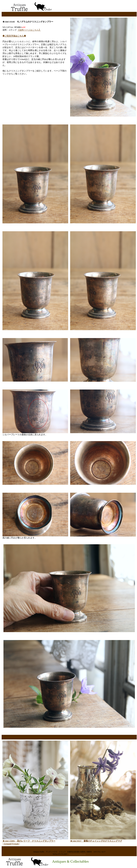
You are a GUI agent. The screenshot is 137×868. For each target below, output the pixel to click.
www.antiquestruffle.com (77, 854)
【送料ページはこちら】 (29, 30)
